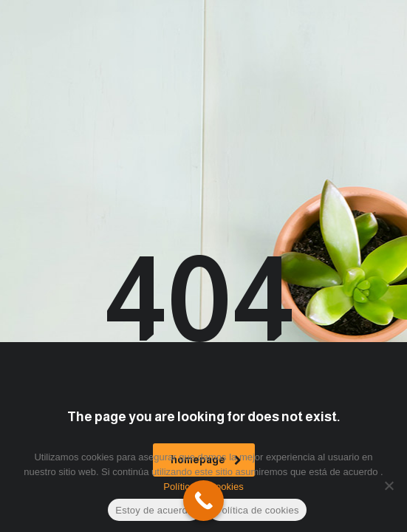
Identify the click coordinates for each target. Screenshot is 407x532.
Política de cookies (257, 510)
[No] (389, 485)
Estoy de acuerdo (154, 510)
